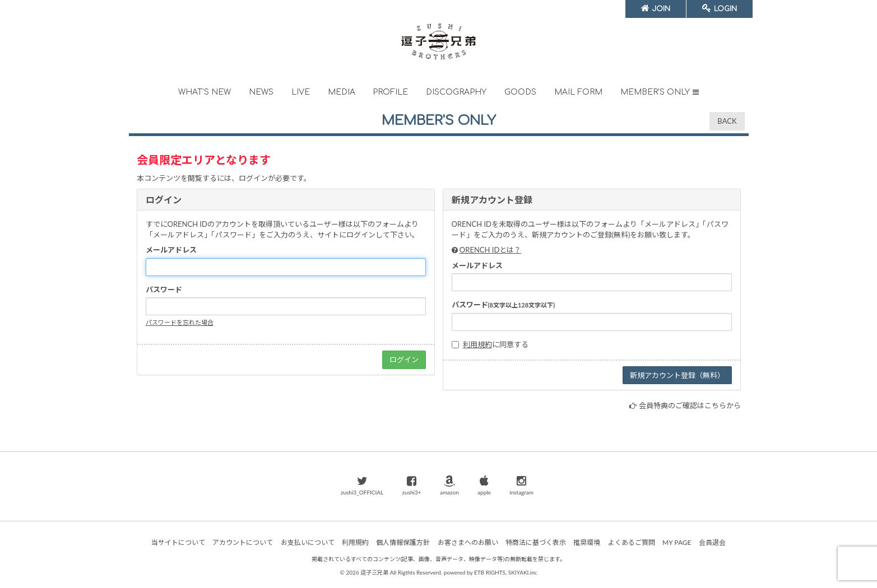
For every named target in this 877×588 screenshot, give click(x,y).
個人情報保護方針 (403, 542)
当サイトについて (178, 542)
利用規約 (477, 344)
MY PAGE (677, 542)
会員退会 (712, 542)
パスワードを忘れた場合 (180, 322)
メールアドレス (171, 250)
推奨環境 (587, 542)
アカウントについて (243, 542)
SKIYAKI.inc (523, 572)
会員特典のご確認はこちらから (690, 405)
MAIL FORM (578, 92)
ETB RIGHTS (490, 572)
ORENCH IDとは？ (490, 250)
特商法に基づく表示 (536, 542)
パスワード (164, 290)
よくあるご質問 (632, 542)
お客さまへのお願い (468, 542)
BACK (727, 121)
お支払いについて (308, 542)
